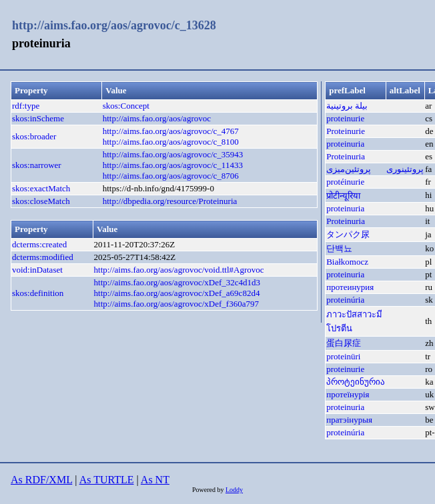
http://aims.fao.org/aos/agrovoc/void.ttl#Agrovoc (179, 270)
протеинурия (350, 287)
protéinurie (345, 182)
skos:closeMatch (41, 201)
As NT (155, 480)
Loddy (234, 490)
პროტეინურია (356, 382)
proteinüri (343, 356)
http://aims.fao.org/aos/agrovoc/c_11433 (173, 165)
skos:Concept (126, 106)
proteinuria (345, 144)
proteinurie (345, 118)
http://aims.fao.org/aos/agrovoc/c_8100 (171, 142)
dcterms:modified (43, 257)
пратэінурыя (349, 420)
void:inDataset (37, 270)
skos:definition (38, 293)
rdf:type (26, 106)
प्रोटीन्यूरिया (343, 196)
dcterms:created (39, 244)
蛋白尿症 (344, 343)
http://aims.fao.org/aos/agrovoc (157, 118)
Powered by (209, 490)
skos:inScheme (38, 118)
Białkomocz (347, 262)
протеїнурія (348, 394)
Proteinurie (346, 131)
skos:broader (34, 136)
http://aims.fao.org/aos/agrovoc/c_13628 (114, 25)
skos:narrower (37, 165)
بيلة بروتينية (347, 106)
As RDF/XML (41, 480)
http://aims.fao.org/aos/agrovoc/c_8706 (171, 176)
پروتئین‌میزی (349, 169)
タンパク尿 (348, 234)
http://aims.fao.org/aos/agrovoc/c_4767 (171, 131)
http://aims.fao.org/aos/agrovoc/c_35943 (173, 154)
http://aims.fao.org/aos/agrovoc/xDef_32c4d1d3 (177, 282)
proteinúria (345, 300)
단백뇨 (339, 248)
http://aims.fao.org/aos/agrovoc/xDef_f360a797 (176, 304)
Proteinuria (346, 156)
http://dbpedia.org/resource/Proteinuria (170, 201)
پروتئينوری (405, 169)
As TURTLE (107, 480)
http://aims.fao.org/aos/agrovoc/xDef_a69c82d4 (177, 293)
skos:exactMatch (41, 188)
